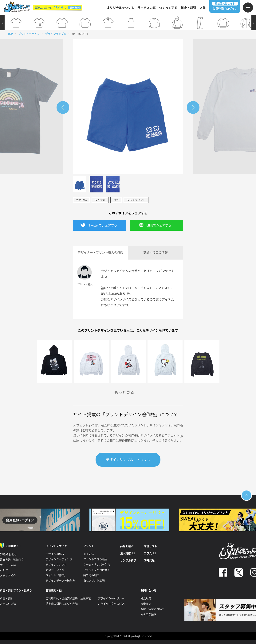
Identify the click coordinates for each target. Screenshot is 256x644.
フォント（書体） (56, 575)
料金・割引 (188, 8)
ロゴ (116, 200)
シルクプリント (136, 200)
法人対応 (125, 553)
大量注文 (146, 604)
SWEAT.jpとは (8, 554)
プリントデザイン (29, 34)
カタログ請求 (148, 614)
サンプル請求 (128, 560)
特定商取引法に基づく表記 (62, 604)
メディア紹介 (8, 576)
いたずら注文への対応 (111, 604)
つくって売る (168, 8)
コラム (148, 553)
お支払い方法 (8, 604)
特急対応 (146, 598)
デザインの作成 (55, 554)
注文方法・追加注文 (12, 560)
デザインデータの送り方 (60, 581)
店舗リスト (151, 546)
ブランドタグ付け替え (97, 570)
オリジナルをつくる (120, 8)
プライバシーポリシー (111, 598)
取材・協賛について (152, 609)
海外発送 (149, 560)
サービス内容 (147, 8)
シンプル (100, 200)
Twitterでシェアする (103, 225)
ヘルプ (4, 570)
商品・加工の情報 (156, 252)
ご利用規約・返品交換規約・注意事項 (68, 598)
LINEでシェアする (159, 225)
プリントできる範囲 (95, 559)
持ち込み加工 (91, 575)
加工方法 (89, 554)
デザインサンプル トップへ (128, 460)
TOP (10, 34)
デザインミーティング (59, 559)
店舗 (203, 8)
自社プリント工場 (94, 581)
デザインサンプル (56, 34)
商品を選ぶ (127, 546)
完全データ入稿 (55, 570)
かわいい (81, 200)
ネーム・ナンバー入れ (97, 565)
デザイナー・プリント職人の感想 (100, 252)
